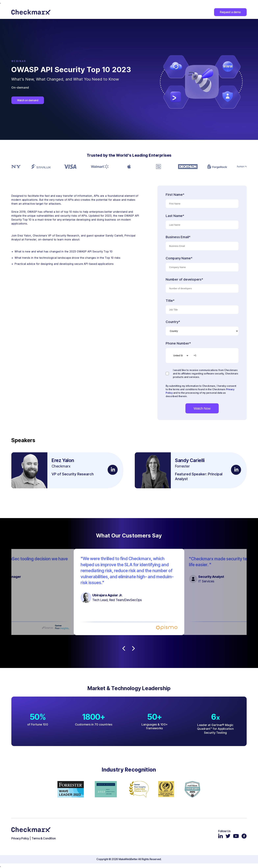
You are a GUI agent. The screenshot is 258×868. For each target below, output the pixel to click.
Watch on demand (28, 100)
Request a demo (230, 12)
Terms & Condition (44, 838)
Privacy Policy (20, 838)
